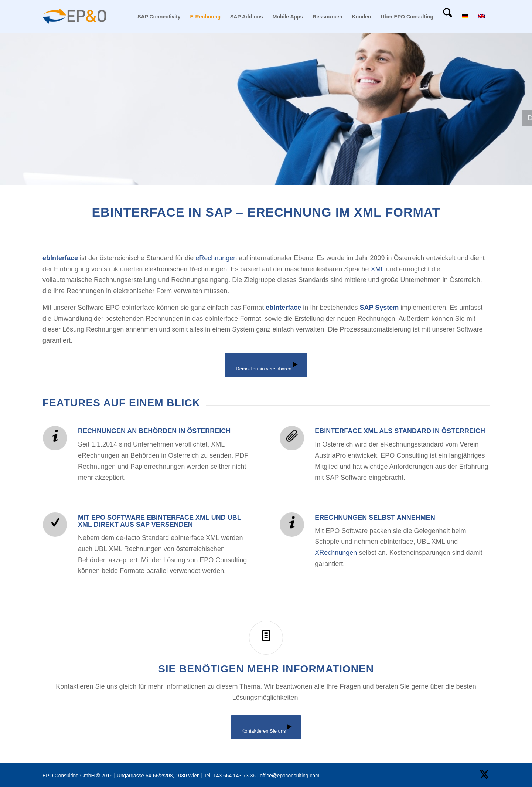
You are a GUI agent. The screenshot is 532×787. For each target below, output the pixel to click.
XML (378, 269)
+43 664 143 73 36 (234, 776)
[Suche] (448, 17)
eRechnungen (216, 258)
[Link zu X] (484, 774)
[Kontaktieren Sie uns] (266, 727)
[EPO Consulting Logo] (75, 17)
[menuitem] (159, 17)
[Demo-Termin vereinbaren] (266, 365)
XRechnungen (336, 553)
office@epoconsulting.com (289, 776)
